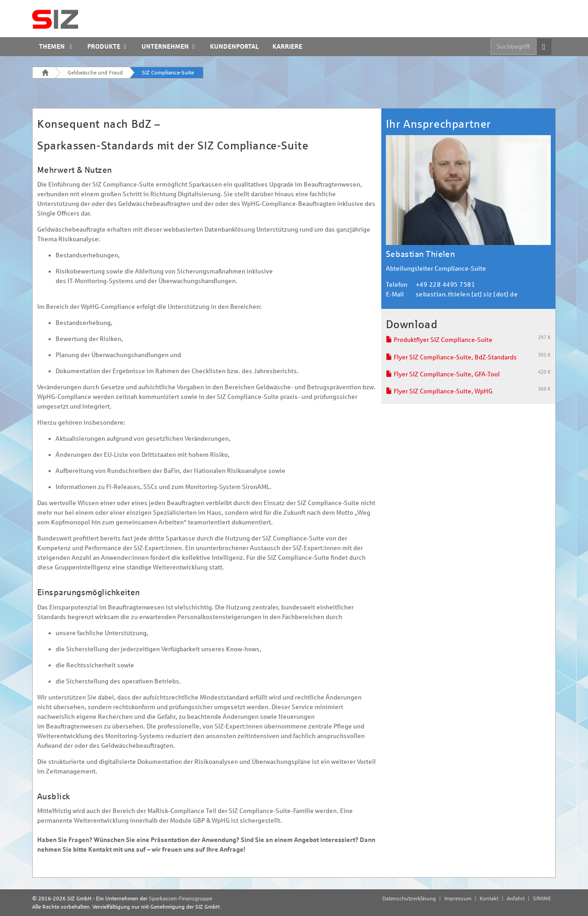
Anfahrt (516, 899)
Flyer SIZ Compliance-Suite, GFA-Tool (443, 374)
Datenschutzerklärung (409, 899)
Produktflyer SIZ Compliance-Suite (439, 340)
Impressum (458, 899)
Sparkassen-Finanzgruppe (181, 899)
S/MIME (542, 899)
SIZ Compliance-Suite (168, 73)
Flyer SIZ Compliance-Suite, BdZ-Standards (451, 357)
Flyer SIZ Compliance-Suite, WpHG (439, 391)
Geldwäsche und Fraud (95, 73)
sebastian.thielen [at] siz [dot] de (467, 294)
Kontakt (489, 899)
